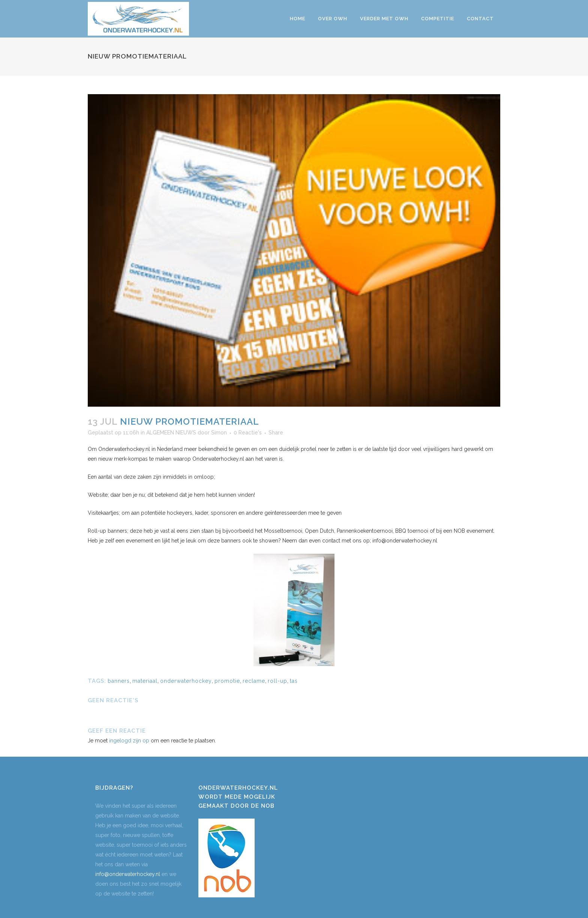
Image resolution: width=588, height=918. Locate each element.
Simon (219, 433)
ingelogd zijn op (129, 741)
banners (119, 681)
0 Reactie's (248, 433)
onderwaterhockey (186, 681)
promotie (227, 681)
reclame (254, 681)
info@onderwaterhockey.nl (128, 874)
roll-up (277, 681)
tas (294, 681)
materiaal (145, 681)
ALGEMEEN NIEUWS (171, 433)
